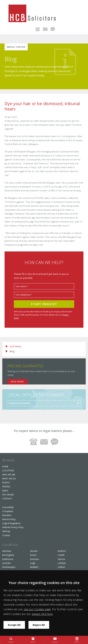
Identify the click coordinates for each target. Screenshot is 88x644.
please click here (42, 614)
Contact (7, 499)
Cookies (6, 535)
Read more (17, 382)
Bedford (62, 551)
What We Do (9, 479)
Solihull (61, 567)
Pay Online (8, 495)
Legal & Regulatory (11, 523)
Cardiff (61, 555)
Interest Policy (9, 519)
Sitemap (6, 531)
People (6, 483)
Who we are (9, 475)
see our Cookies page (37, 609)
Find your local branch (20, 403)
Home (5, 466)
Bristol (33, 555)
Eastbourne (8, 559)
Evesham (35, 559)
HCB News (15, 346)
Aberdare (7, 551)
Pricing (6, 486)
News (5, 491)
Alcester (34, 551)
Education (7, 515)
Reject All (39, 625)
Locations (8, 470)
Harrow (61, 559)
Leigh (33, 563)
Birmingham (8, 555)
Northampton (9, 567)
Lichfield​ (62, 563)
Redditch (34, 567)
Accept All (14, 625)
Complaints (8, 511)
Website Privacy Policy (13, 527)
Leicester (7, 563)
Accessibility (8, 507)
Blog (11, 59)
